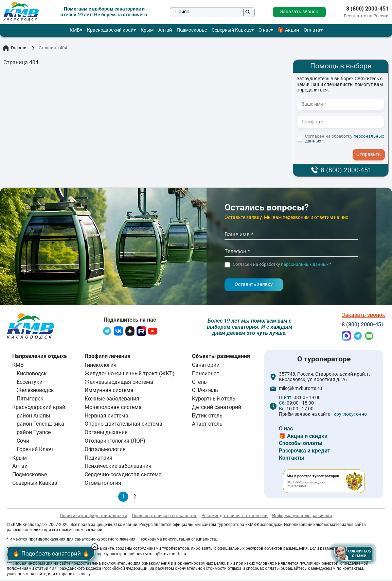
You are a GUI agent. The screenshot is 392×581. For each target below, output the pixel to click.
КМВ (75, 30)
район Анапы (33, 416)
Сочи (23, 442)
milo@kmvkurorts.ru (300, 390)
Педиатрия (99, 458)
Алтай (165, 30)
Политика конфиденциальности (94, 517)
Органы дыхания (106, 433)
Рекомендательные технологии (235, 517)
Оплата (312, 30)
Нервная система (106, 416)
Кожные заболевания (112, 400)
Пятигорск (30, 400)
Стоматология (103, 484)
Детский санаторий (217, 408)
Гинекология (101, 366)
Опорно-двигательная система (123, 425)
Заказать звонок (299, 12)
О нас (265, 30)
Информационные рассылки (302, 517)
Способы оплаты (301, 444)
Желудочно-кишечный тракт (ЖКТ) (130, 374)
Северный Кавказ (231, 30)
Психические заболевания (118, 467)
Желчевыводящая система (119, 383)
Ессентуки (30, 383)
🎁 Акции (288, 30)
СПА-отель (205, 391)
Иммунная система (109, 391)
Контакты (292, 459)
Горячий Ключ (35, 450)
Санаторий (206, 366)
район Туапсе (34, 433)
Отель (199, 383)
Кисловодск (32, 374)
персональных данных (305, 264)
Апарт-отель (207, 425)
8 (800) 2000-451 (367, 9)
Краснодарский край (110, 30)
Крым (147, 30)
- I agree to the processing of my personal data (371, 148)
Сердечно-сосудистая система (123, 475)
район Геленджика (40, 425)
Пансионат (206, 374)
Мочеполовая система (113, 408)
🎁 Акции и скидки (303, 437)
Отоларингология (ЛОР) (115, 442)
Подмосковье (192, 30)
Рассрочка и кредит (305, 451)
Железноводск (35, 391)
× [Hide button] (101, 545)
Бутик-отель (207, 416)
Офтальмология (105, 450)
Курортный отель (214, 400)
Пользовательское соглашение (165, 517)
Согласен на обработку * (344, 139)
